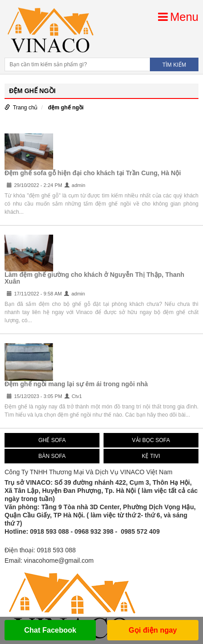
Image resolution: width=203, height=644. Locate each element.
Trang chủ (25, 108)
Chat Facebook (50, 630)
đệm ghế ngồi (66, 108)
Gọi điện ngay (153, 630)
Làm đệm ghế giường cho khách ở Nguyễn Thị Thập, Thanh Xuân (94, 278)
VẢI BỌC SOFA (151, 440)
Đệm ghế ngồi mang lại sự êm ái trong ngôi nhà (76, 384)
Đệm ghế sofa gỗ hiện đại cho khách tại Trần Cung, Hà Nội (93, 173)
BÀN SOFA (52, 456)
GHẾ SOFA (52, 440)
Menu (178, 17)
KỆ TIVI (151, 456)
